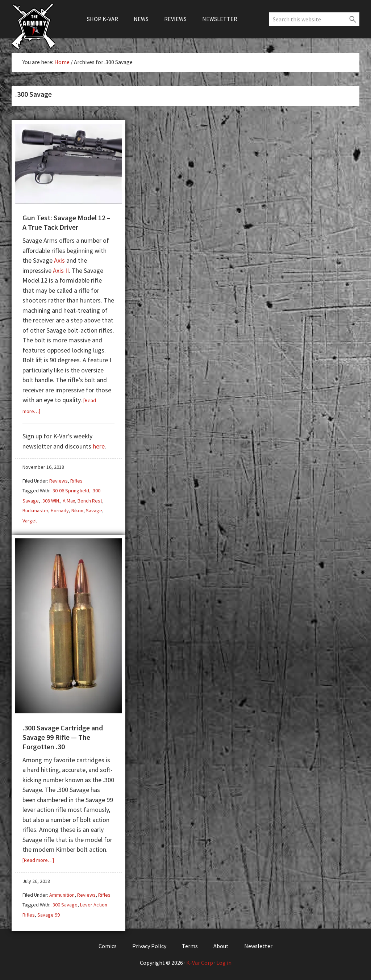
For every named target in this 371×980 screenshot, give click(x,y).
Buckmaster (35, 510)
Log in (224, 963)
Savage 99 (49, 915)
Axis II (61, 270)
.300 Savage (64, 905)
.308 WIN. (51, 501)
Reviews (59, 481)
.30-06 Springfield (70, 491)
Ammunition (62, 895)
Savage (94, 510)
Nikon (77, 510)
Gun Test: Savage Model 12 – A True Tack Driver (66, 222)
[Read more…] (38, 860)
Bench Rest (90, 501)
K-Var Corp (200, 963)
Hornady (60, 510)
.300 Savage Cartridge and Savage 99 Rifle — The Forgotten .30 (63, 737)
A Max (69, 501)
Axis (59, 260)
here (99, 446)
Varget (30, 521)
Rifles (76, 481)
